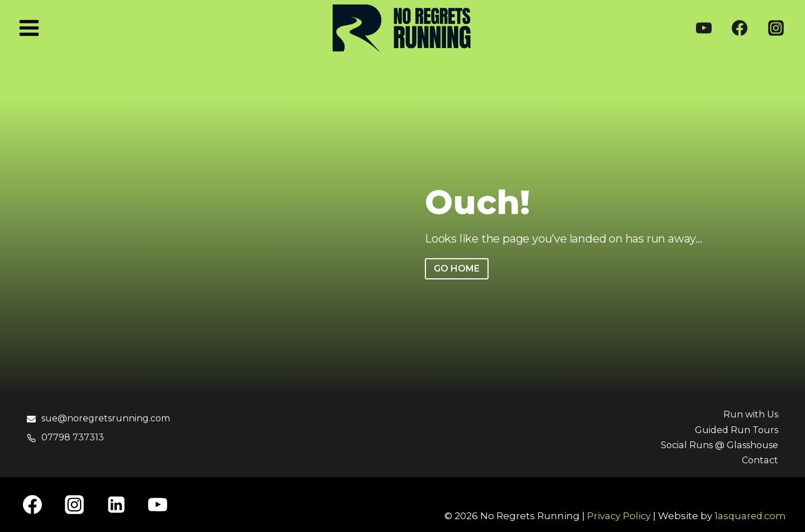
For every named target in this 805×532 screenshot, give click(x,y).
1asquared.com (749, 516)
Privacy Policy (616, 516)
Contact (759, 460)
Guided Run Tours (734, 430)
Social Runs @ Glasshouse (715, 445)
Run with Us (749, 414)
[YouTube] (704, 28)
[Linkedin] (116, 505)
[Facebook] (740, 28)
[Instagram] (776, 28)
